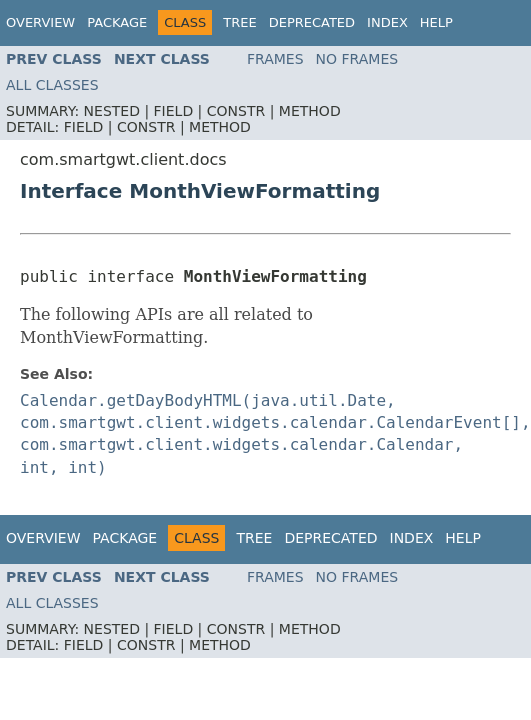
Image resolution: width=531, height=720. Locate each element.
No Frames (357, 59)
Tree (239, 22)
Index (387, 22)
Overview (40, 22)
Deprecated (312, 22)
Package (117, 22)
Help (436, 22)
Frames (275, 59)
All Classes (52, 85)
